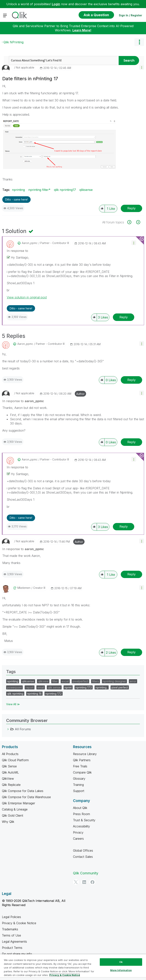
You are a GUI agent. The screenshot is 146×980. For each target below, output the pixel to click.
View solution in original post (27, 297)
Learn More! (82, 30)
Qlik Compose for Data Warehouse (26, 797)
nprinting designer (114, 681)
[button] (142, 67)
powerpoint (14, 687)
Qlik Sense (9, 766)
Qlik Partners (82, 760)
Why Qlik (8, 822)
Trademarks (10, 929)
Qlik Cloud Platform (15, 760)
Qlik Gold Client (13, 815)
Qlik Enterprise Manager (18, 803)
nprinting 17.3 (84, 687)
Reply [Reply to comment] (124, 317)
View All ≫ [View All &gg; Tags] (13, 704)
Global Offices (83, 851)
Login (56, 4)
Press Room (81, 814)
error (133, 681)
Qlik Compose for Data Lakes (23, 791)
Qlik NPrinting (13, 42)
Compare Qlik (82, 772)
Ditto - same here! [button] (16, 199)
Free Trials (80, 766)
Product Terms (12, 948)
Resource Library (85, 754)
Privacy (78, 832)
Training (78, 785)
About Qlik (80, 808)
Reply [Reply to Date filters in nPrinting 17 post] (131, 208)
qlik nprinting (15, 694)
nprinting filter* (39, 190)
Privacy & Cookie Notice (19, 923)
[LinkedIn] (84, 882)
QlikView (8, 779)
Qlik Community (86, 873)
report (30, 687)
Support (79, 791)
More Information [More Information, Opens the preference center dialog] (121, 970)
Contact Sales (83, 857)
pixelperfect (80, 681)
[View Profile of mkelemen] (24, 588)
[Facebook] (92, 882)
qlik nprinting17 (65, 190)
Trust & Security (84, 820)
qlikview (43, 681)
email (41, 687)
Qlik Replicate (11, 785)
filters (96, 681)
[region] (73, 967)
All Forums (23, 729)
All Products (10, 754)
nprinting (18, 190)
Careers (78, 839)
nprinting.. (102, 687)
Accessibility (81, 826)
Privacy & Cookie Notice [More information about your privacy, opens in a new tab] (65, 975)
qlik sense (54, 687)
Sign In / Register (130, 15)
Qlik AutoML (10, 772)
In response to (17, 251)
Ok (121, 962)
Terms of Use (11, 935)
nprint (68, 687)
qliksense (86, 190)
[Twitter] (76, 882)
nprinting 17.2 (54, 694)
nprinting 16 (34, 694)
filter (55, 681)
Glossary (79, 779)
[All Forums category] (8, 729)
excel (65, 681)
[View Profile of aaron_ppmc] (30, 243)
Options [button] (139, 42)
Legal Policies (11, 917)
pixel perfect (120, 687)
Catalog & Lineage (15, 809)
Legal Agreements (14, 942)
